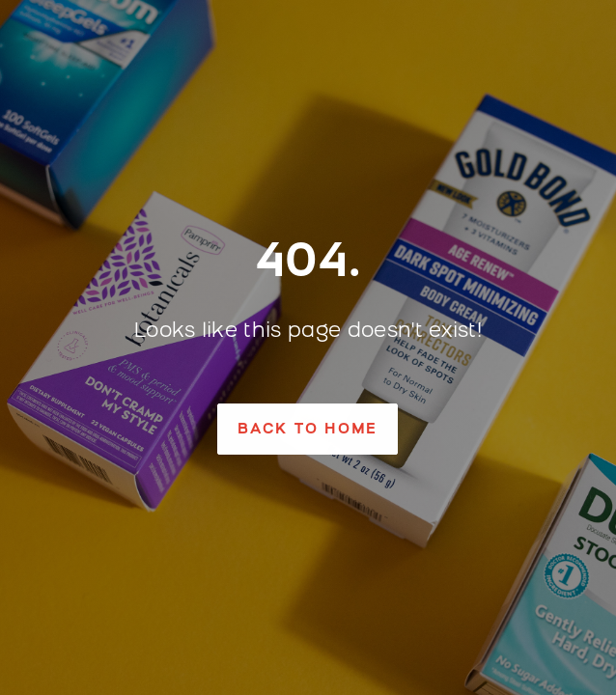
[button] (308, 429)
